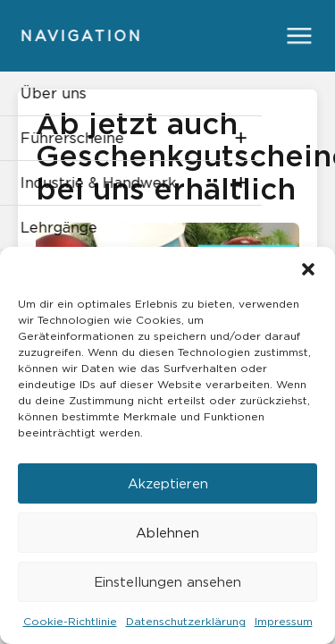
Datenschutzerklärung (186, 621)
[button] (308, 269)
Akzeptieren (168, 483)
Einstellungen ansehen (167, 582)
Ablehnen (167, 533)
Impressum (284, 621)
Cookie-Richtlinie (70, 621)
